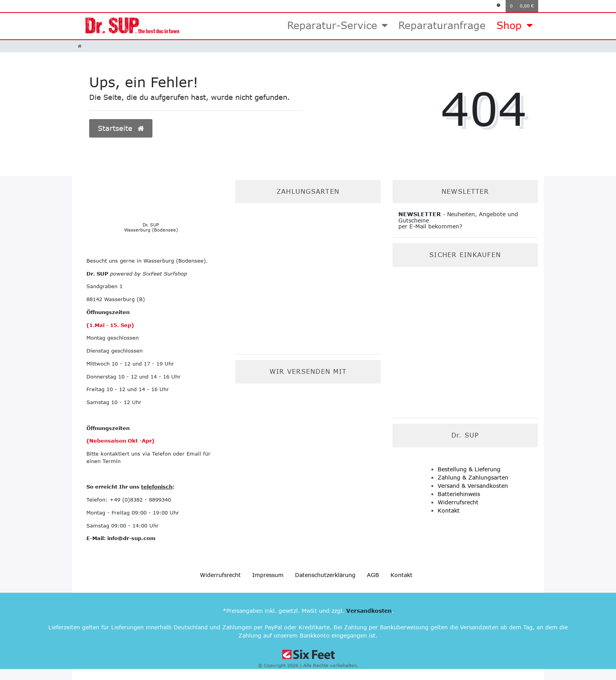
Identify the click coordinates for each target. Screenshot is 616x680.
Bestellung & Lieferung (469, 469)
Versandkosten (369, 611)
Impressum (268, 575)
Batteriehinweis (459, 494)
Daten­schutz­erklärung (325, 575)
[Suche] (498, 6)
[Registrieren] (467, 6)
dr (126, 538)
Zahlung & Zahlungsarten (473, 477)
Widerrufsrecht (458, 502)
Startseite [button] (121, 128)
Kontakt (449, 510)
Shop (509, 25)
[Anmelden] (424, 6)
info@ (115, 538)
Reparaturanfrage (442, 25)
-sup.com (142, 538)
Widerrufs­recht (220, 575)
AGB (373, 575)
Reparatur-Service (332, 25)
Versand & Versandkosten (473, 486)
